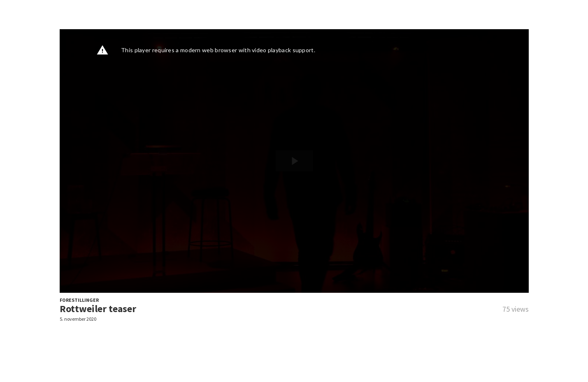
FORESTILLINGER (79, 300)
